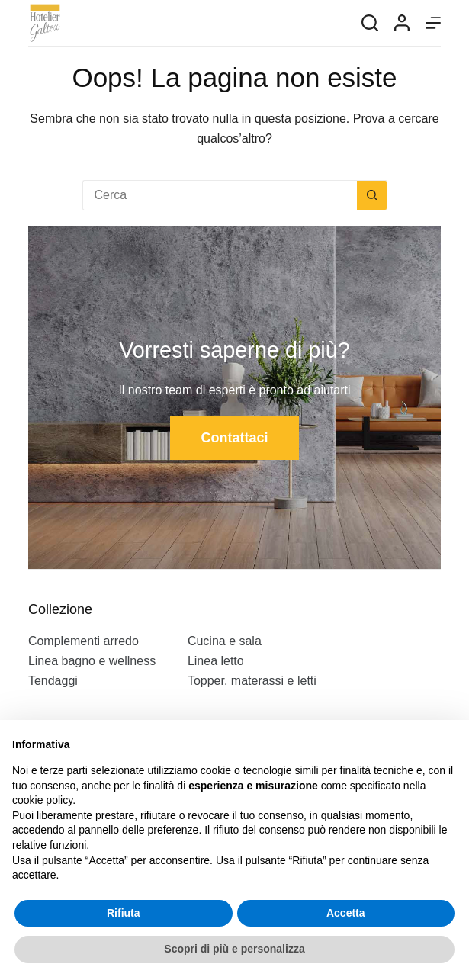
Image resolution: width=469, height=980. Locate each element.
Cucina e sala (225, 641)
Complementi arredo (84, 641)
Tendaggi (53, 681)
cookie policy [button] (42, 800)
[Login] (402, 23)
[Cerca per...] (220, 195)
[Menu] (433, 23)
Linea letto (216, 661)
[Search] (370, 23)
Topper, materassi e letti (252, 681)
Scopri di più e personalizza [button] (234, 949)
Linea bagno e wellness (92, 661)
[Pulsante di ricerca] (372, 195)
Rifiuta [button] (124, 913)
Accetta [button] (346, 913)
